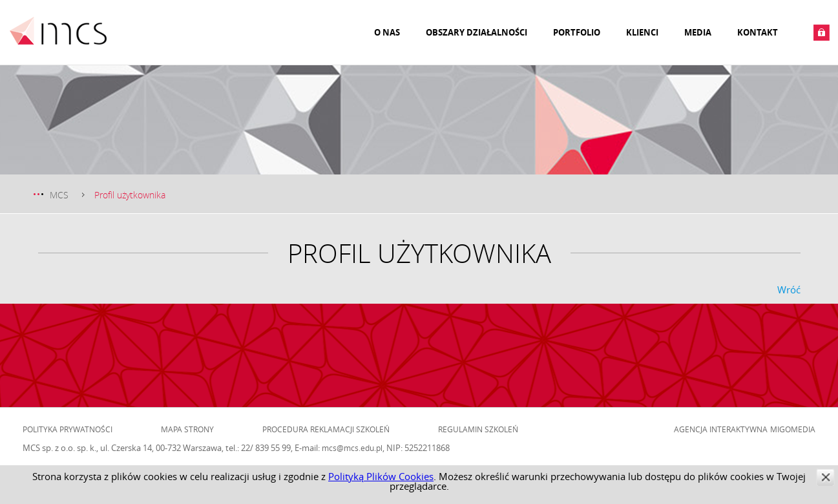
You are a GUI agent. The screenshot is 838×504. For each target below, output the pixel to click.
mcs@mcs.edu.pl (352, 448)
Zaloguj (822, 33)
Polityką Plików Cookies (381, 476)
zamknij (825, 477)
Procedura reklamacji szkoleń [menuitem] (326, 429)
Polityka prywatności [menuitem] (68, 429)
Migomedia (793, 429)
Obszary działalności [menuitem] (477, 32)
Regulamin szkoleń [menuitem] (478, 429)
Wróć (789, 289)
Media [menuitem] (698, 32)
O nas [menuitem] (387, 32)
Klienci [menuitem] (642, 32)
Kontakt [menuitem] (758, 32)
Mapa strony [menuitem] (187, 429)
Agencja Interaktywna (721, 429)
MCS (59, 195)
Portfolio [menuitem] (577, 32)
